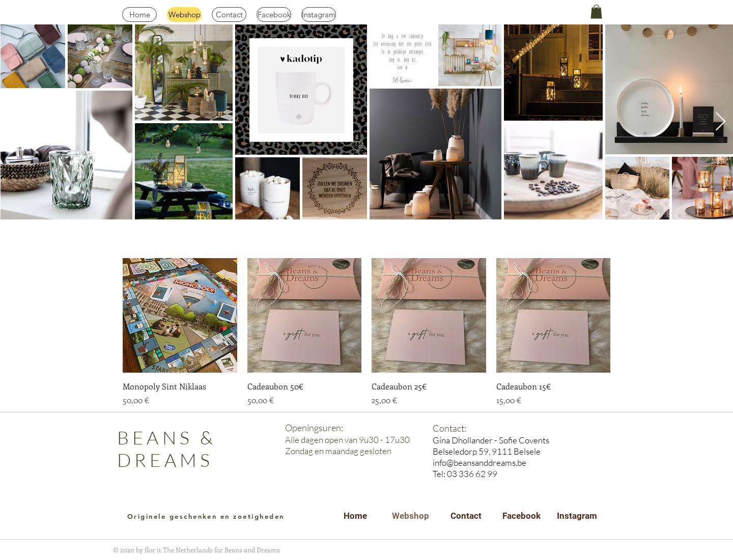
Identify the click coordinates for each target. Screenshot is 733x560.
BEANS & (167, 437)
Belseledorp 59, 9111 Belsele (487, 451)
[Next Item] (721, 122)
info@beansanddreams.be (480, 463)
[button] (596, 11)
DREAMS (165, 460)
